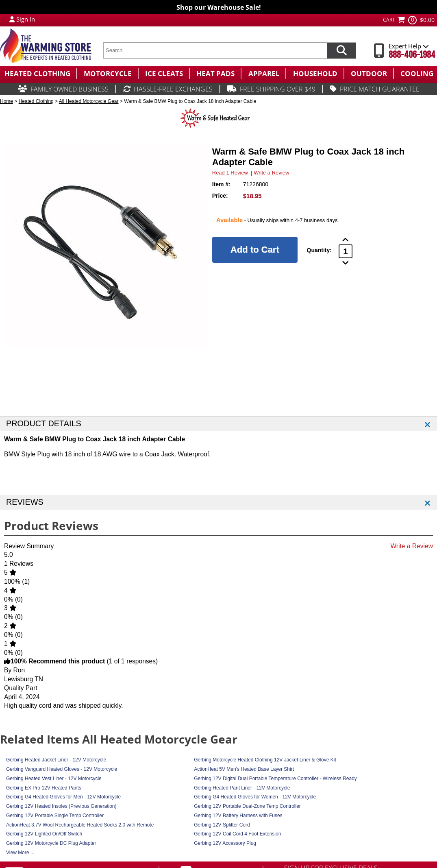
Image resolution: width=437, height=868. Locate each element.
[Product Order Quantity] (346, 251)
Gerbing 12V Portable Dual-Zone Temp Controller (247, 806)
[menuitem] (38, 74)
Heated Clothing (36, 101)
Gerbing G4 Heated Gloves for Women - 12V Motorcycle (255, 797)
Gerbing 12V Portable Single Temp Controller (55, 816)
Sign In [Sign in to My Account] (26, 19)
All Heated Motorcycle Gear (89, 101)
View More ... (20, 853)
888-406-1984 (412, 55)
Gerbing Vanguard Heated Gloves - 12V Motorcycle (62, 769)
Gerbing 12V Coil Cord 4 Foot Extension (237, 834)
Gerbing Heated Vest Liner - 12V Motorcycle (54, 779)
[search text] (215, 50)
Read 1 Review (231, 173)
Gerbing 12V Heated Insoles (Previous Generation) (61, 806)
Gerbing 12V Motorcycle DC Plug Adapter (51, 843)
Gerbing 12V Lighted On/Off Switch (44, 834)
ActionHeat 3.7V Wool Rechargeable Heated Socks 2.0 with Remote (80, 825)
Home (7, 101)
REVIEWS (25, 502)
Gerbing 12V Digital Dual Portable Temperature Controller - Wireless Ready (275, 779)
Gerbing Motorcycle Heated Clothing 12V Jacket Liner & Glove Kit (265, 760)
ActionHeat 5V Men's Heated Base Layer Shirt (244, 769)
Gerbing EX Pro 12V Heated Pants (44, 788)
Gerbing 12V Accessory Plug (225, 843)
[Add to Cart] (255, 250)
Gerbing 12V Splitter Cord (222, 825)
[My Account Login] (12, 19)
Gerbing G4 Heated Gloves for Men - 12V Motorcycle (63, 797)
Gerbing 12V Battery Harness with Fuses (238, 816)
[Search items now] (341, 50)
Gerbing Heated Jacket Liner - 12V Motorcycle (56, 760)
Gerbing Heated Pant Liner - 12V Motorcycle (242, 788)
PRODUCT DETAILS (44, 423)
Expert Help (409, 46)
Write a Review (271, 173)
